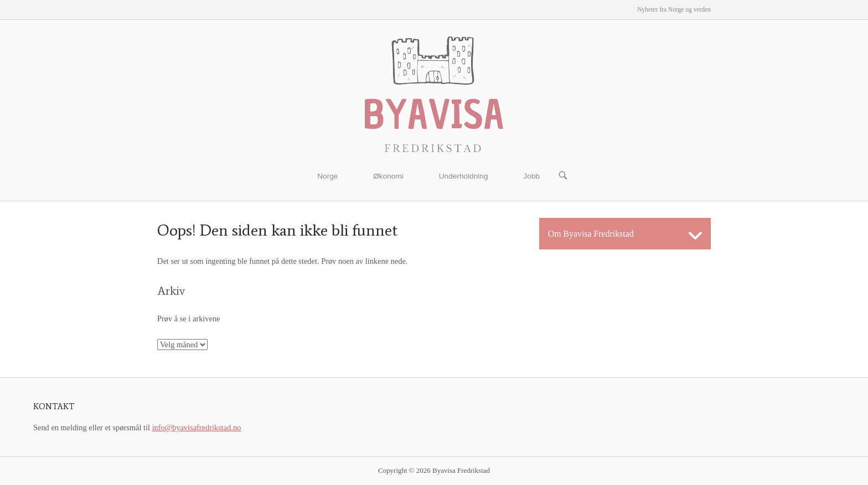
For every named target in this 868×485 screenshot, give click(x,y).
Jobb (531, 176)
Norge (327, 176)
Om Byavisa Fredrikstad (591, 234)
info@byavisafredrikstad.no (197, 427)
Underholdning (464, 176)
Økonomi (388, 176)
